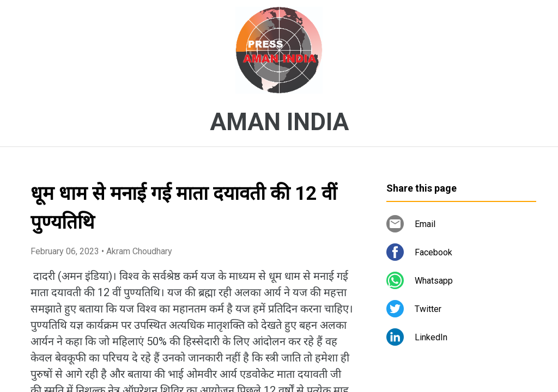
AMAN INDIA (279, 122)
